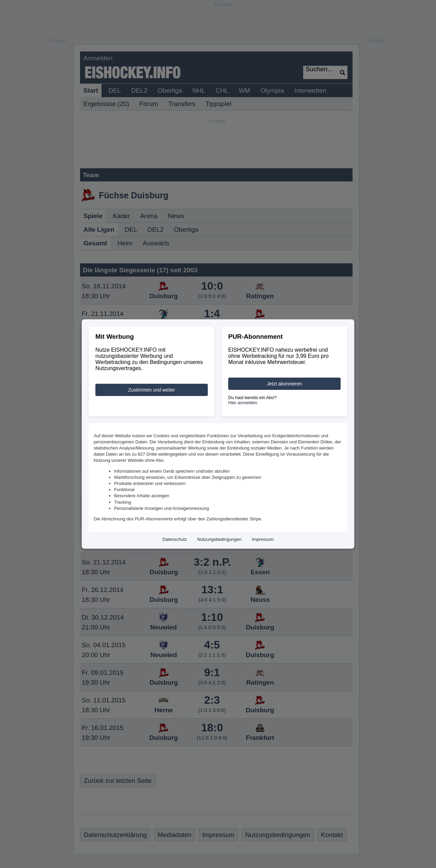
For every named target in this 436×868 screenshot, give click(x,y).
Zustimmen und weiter (152, 390)
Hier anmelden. (243, 403)
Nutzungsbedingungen (219, 539)
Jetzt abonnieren (284, 384)
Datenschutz (175, 539)
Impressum (263, 539)
